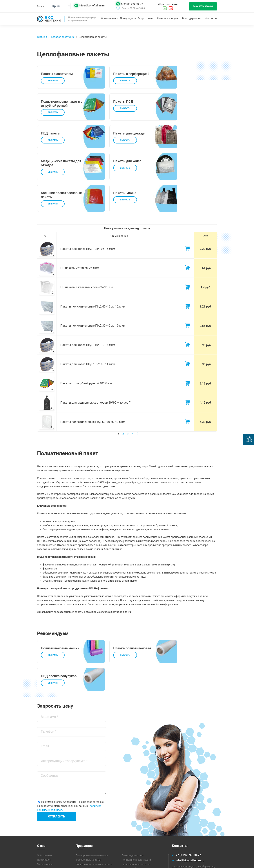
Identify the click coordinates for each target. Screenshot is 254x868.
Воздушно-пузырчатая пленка (94, 813)
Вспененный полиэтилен (136, 827)
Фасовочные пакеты (88, 809)
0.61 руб (205, 247)
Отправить (57, 766)
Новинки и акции (168, 18)
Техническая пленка (88, 831)
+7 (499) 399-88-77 (132, 4)
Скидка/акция (46, 818)
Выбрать (53, 85)
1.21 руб (205, 284)
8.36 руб (205, 340)
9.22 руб (205, 229)
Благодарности (191, 18)
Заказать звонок (203, 6)
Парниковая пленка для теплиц (95, 835)
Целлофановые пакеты (93, 37)
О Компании (108, 18)
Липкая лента (130, 831)
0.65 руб (205, 303)
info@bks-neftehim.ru (92, 6)
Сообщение (50, 725)
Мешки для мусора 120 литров (140, 822)
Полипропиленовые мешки (92, 805)
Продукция (127, 18)
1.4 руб (205, 266)
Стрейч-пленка (85, 827)
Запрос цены (145, 18)
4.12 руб (205, 376)
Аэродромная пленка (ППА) (138, 835)
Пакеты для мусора (87, 822)
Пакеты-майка (130, 818)
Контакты (211, 18)
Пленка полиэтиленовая (90, 818)
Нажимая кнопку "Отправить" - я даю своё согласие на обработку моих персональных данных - (70, 755)
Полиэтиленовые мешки (136, 809)
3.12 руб (205, 358)
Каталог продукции (63, 37)
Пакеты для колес (132, 805)
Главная (42, 37)
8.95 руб (205, 321)
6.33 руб (205, 395)
